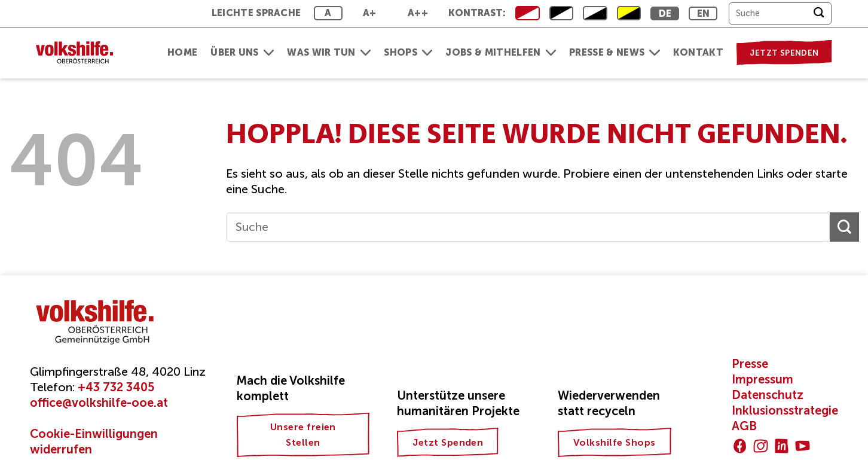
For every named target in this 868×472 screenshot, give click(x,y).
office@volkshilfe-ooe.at (99, 403)
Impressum (762, 379)
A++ (418, 13)
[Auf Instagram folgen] (761, 446)
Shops (408, 52)
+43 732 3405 (116, 387)
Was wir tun (329, 52)
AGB (744, 426)
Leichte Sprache (256, 13)
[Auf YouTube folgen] (803, 446)
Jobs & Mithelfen (501, 52)
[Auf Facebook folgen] (740, 446)
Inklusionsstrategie (785, 410)
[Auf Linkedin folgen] (782, 446)
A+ (370, 13)
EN (704, 13)
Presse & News (615, 52)
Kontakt (698, 52)
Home (182, 52)
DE (665, 13)
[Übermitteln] (819, 13)
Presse (750, 364)
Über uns (242, 52)
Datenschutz (768, 395)
